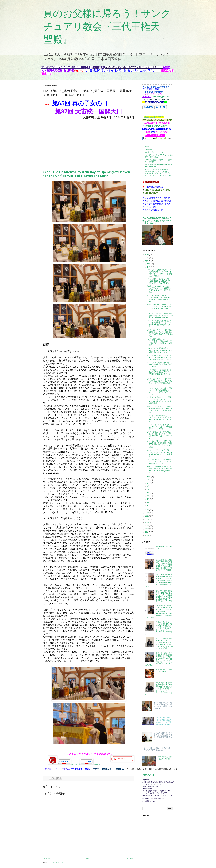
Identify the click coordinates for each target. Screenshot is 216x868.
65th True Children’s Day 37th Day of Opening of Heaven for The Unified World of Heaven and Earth (87, 174)
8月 (148, 483)
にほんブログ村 (69, 764)
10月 (149, 477)
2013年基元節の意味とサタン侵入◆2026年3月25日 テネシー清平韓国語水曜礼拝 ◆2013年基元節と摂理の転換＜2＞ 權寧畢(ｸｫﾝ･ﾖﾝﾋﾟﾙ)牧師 (159, 611)
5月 (148, 493)
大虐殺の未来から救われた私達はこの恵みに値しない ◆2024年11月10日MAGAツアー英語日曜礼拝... (160, 289)
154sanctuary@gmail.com (157, 92)
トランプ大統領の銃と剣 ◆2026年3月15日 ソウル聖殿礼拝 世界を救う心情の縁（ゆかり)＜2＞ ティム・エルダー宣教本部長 (164, 643)
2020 (147, 519)
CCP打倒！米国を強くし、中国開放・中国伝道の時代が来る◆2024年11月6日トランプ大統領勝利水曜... (159, 400)
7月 (148, 486)
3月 (148, 499)
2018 (147, 526)
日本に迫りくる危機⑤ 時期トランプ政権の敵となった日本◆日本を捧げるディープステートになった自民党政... (159, 273)
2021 (147, 516)
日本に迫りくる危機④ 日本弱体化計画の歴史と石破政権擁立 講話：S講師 (159, 365)
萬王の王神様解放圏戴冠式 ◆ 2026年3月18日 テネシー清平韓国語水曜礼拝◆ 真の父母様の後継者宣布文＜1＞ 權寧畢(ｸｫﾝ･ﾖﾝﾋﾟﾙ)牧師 (164, 565)
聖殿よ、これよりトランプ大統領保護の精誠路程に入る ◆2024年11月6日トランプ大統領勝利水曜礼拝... (159, 409)
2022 (147, 513)
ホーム (89, 859)
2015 (147, 535)
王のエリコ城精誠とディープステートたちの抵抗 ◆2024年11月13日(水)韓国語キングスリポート (160, 357)
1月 (148, 506)
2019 (147, 522)
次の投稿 (47, 859)
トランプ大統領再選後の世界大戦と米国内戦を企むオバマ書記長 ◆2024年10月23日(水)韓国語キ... (159, 470)
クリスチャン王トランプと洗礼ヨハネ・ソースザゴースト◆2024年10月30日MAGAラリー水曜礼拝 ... (159, 453)
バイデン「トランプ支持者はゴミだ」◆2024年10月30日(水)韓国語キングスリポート (159, 427)
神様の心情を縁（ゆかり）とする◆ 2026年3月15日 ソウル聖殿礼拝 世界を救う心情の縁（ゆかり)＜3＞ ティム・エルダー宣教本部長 (159, 628)
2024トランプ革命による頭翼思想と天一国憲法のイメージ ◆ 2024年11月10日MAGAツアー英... (160, 316)
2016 (147, 532)
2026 (147, 255)
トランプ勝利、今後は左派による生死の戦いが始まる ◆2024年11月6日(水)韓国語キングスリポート (160, 373)
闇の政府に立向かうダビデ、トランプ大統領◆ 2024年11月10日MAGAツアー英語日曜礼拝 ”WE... (159, 298)
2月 (148, 502)
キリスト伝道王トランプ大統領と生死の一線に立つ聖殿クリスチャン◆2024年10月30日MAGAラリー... (159, 435)
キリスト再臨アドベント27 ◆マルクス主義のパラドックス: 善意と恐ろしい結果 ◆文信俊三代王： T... (160, 382)
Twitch (148, 126)
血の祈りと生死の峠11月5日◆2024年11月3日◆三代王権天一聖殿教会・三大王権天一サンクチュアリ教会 (160, 444)
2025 (147, 258)
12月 (149, 264)
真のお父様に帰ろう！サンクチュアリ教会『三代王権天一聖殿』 (107, 26)
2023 (147, 510)
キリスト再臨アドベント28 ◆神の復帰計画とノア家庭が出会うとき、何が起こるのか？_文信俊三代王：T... (160, 333)
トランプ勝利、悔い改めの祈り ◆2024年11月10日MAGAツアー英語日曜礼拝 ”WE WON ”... (159, 281)
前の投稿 (130, 859)
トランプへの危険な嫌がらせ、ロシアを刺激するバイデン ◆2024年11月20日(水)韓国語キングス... (159, 324)
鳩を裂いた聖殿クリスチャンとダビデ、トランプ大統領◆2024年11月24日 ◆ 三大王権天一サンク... (159, 308)
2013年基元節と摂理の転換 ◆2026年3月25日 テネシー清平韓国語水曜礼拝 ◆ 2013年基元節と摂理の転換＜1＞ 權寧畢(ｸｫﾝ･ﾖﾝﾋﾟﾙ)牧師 (164, 596)
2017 (147, 529)
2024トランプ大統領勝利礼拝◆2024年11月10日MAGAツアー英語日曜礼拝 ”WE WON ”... (159, 350)
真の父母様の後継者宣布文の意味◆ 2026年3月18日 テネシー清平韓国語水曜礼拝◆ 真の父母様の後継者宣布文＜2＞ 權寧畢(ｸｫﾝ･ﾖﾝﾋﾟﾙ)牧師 (159, 580)
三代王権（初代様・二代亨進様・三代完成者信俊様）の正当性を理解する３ (163, 736)
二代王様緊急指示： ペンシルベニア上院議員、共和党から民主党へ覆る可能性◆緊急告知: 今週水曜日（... (159, 342)
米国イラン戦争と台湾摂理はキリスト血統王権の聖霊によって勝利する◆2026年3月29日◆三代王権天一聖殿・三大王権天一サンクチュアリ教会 (159, 172)
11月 (149, 267)
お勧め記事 (149, 150)
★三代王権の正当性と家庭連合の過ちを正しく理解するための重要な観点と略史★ (157, 221)
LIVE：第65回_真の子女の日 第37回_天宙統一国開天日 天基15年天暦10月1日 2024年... (159, 461)
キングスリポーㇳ (160, 126)
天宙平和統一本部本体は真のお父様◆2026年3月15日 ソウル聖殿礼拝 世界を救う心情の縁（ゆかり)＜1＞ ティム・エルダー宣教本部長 (159, 689)
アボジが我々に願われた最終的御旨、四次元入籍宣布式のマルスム (158, 749)
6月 (148, 489)
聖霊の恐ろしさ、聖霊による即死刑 (164, 670)
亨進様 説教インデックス (154, 152)
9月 (148, 480)
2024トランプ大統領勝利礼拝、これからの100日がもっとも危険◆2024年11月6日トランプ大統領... (159, 419)
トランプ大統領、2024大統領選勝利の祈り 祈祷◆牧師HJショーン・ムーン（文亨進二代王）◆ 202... (159, 391)
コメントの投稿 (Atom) (56, 863)
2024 (147, 261)
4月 (148, 496)
